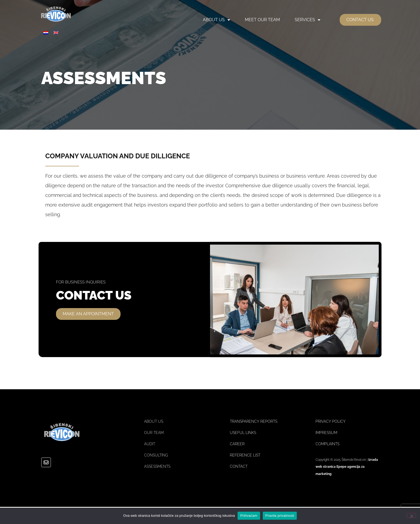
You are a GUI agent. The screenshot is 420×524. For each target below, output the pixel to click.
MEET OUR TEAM (262, 20)
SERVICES (307, 20)
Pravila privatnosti (280, 516)
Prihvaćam (249, 516)
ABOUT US (216, 20)
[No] (411, 515)
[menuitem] (46, 33)
